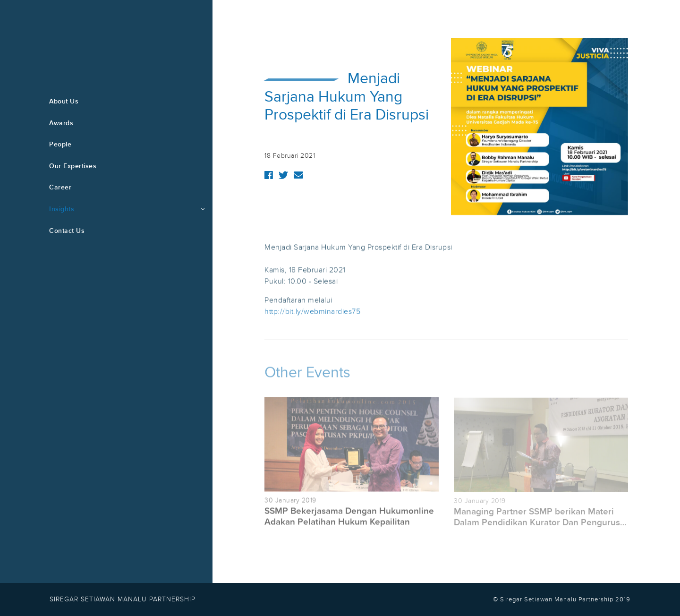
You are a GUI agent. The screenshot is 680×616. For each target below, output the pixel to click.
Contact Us (67, 231)
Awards (61, 123)
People (60, 144)
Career (60, 187)
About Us (64, 101)
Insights (62, 209)
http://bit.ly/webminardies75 (312, 312)
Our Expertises (73, 166)
